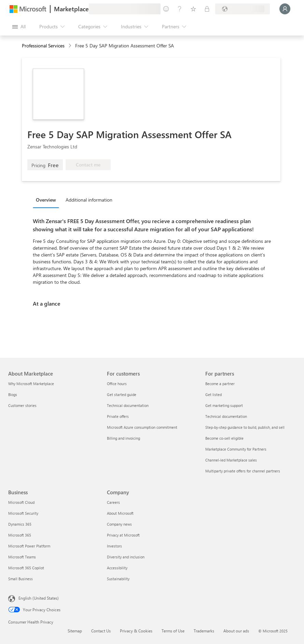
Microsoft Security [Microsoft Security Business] (23, 513)
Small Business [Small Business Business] (20, 579)
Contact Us (101, 631)
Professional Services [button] (43, 46)
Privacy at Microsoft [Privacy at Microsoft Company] (123, 535)
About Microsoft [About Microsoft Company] (120, 513)
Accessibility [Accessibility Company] (117, 568)
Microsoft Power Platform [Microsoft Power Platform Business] (29, 546)
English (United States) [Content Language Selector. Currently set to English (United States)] (39, 598)
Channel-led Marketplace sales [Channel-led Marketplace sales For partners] (231, 460)
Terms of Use (173, 631)
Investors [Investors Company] (114, 546)
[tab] (48, 200)
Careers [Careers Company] (113, 502)
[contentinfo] (71, 46)
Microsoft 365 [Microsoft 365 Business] (20, 535)
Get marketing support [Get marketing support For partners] (224, 405)
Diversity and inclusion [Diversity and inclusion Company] (126, 557)
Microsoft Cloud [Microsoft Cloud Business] (21, 502)
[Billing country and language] (243, 9)
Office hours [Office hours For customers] (117, 384)
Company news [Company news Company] (119, 524)
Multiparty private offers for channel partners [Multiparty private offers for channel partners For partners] (243, 471)
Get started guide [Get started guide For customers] (122, 394)
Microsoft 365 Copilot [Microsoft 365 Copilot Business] (26, 568)
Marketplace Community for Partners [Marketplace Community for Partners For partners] (236, 449)
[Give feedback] (166, 9)
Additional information (89, 200)
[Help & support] (180, 9)
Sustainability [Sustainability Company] (118, 579)
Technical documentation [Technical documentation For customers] (128, 405)
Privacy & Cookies (136, 631)
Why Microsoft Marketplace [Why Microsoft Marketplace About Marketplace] (31, 384)
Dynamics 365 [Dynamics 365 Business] (20, 524)
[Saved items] (193, 9)
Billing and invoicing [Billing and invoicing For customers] (123, 438)
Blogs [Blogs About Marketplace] (13, 394)
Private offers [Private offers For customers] (118, 416)
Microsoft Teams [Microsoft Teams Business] (22, 557)
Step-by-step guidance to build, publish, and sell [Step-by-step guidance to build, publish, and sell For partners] (245, 427)
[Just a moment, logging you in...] (285, 9)
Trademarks (204, 631)
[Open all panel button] (19, 27)
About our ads (236, 631)
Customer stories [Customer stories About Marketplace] (22, 405)
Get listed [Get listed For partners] (213, 394)
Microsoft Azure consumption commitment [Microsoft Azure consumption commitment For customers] (142, 427)
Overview (46, 200)
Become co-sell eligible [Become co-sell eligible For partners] (224, 438)
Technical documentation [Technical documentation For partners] (226, 416)
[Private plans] (207, 9)
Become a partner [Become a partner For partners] (220, 384)
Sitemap (75, 631)
